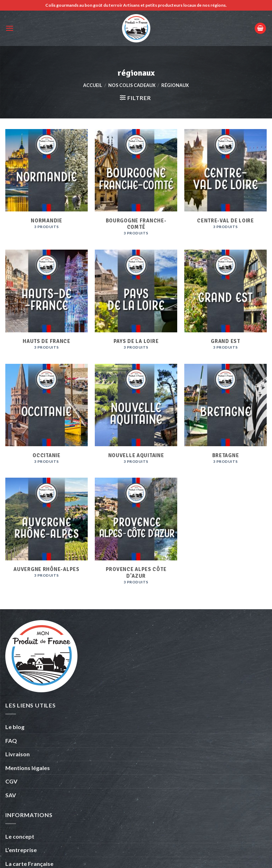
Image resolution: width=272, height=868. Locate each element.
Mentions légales (28, 768)
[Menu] (10, 28)
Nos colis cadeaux (132, 85)
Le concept (20, 836)
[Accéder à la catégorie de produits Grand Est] (225, 303)
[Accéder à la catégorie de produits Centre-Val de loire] (225, 186)
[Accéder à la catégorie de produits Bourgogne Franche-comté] (136, 186)
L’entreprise (21, 850)
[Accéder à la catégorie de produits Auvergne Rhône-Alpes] (47, 535)
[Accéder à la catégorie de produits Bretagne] (225, 417)
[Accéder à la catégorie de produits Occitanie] (47, 417)
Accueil (93, 85)
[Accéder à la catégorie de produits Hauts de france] (47, 303)
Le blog (15, 727)
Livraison (18, 754)
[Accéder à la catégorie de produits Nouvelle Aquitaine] (136, 417)
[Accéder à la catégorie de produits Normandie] (47, 186)
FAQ (11, 741)
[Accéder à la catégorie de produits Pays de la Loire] (136, 303)
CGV (11, 781)
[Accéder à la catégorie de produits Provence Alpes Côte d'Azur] (136, 535)
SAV (11, 795)
